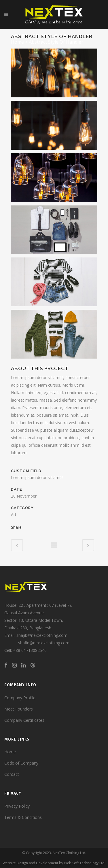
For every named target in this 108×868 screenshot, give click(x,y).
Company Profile (20, 698)
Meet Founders (19, 709)
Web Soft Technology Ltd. (85, 863)
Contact (12, 774)
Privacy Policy (17, 806)
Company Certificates (24, 720)
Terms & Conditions (23, 817)
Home (17, 42)
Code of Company (21, 763)
